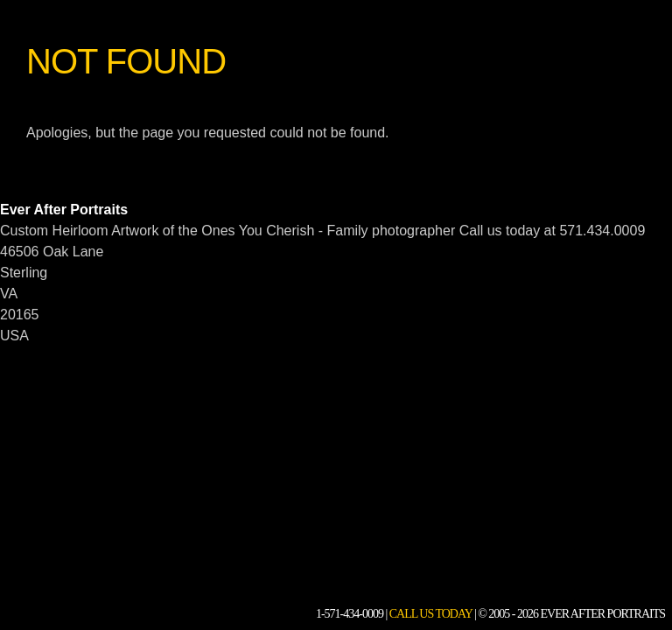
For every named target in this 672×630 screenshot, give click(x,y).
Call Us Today (431, 614)
